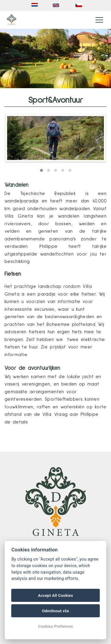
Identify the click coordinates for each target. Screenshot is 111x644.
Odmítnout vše (56, 611)
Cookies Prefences (56, 626)
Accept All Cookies (55, 595)
